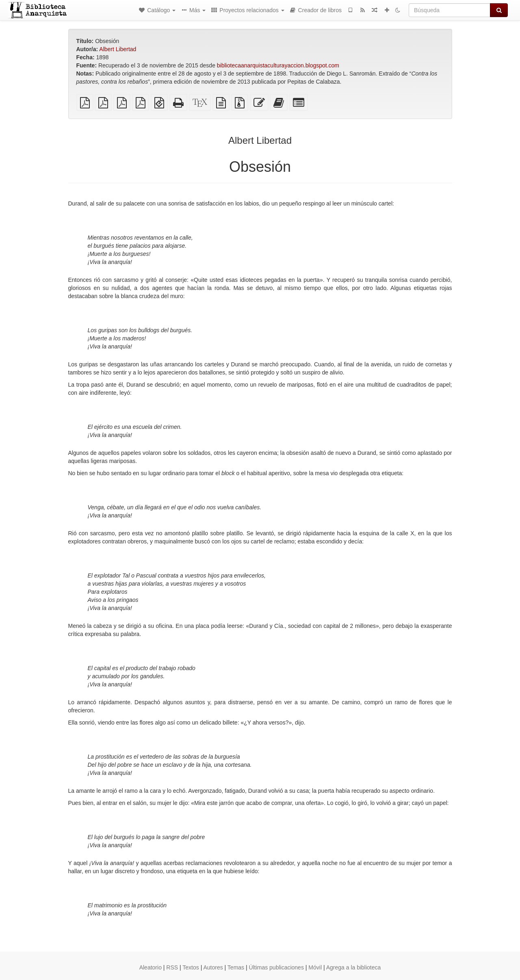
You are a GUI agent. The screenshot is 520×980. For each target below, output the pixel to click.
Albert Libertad (118, 49)
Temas (236, 967)
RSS (172, 967)
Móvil (315, 967)
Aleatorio (151, 967)
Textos (191, 967)
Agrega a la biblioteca (354, 967)
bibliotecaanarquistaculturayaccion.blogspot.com (278, 65)
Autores (213, 967)
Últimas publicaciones (276, 967)
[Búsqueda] (450, 10)
